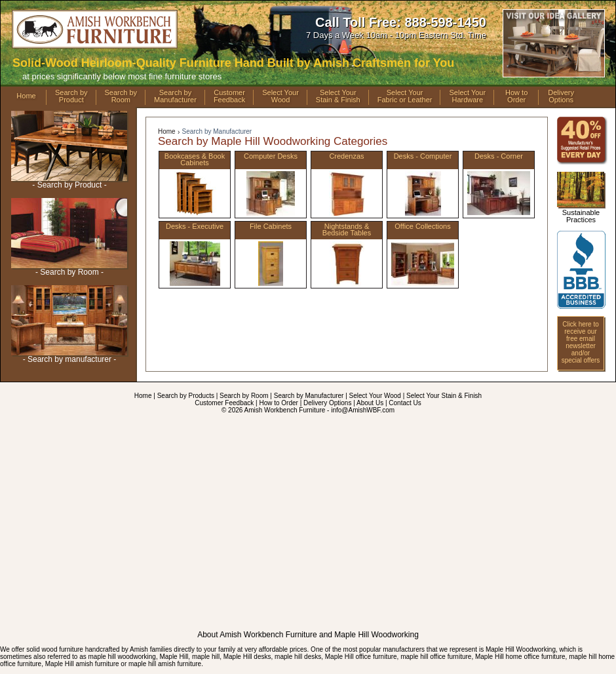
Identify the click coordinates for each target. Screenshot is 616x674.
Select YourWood (280, 96)
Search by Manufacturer (217, 131)
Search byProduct (71, 96)
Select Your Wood (375, 396)
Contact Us (405, 403)
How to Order (278, 403)
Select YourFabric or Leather (405, 96)
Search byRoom (121, 96)
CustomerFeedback (229, 96)
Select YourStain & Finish (338, 96)
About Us (370, 403)
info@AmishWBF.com (363, 410)
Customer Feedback (224, 403)
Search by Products (186, 396)
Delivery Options (327, 403)
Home (26, 96)
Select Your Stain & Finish (444, 396)
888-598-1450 (445, 22)
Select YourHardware (467, 96)
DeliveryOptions (561, 96)
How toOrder (516, 96)
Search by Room (244, 396)
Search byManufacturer (175, 96)
